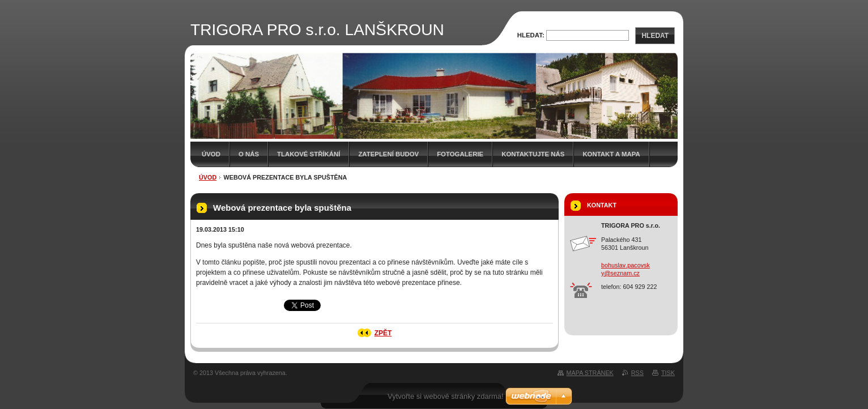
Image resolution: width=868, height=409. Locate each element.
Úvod (211, 154)
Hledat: (531, 35)
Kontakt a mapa (611, 154)
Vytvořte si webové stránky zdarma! (446, 396)
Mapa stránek (590, 373)
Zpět (383, 333)
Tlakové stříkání (309, 154)
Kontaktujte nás (533, 154)
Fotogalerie (460, 154)
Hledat (655, 36)
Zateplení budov (388, 154)
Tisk (668, 373)
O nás (249, 154)
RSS (637, 373)
